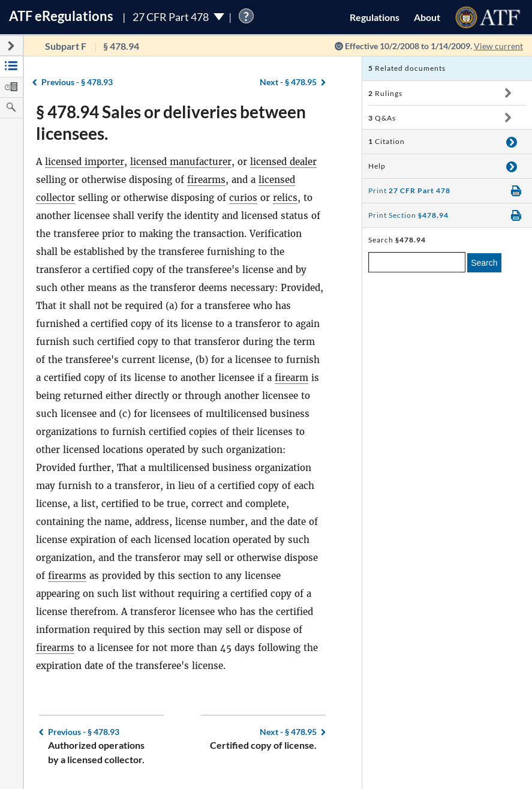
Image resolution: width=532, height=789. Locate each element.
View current (498, 46)
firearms (206, 180)
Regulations (375, 17)
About (427, 17)
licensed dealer (283, 162)
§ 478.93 (77, 82)
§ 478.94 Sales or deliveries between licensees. (171, 122)
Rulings (385, 93)
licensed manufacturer (181, 162)
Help (377, 166)
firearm (291, 378)
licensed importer (85, 162)
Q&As (382, 118)
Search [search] (484, 263)
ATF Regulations (61, 16)
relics (285, 198)
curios (243, 198)
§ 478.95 (288, 82)
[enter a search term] (417, 262)
